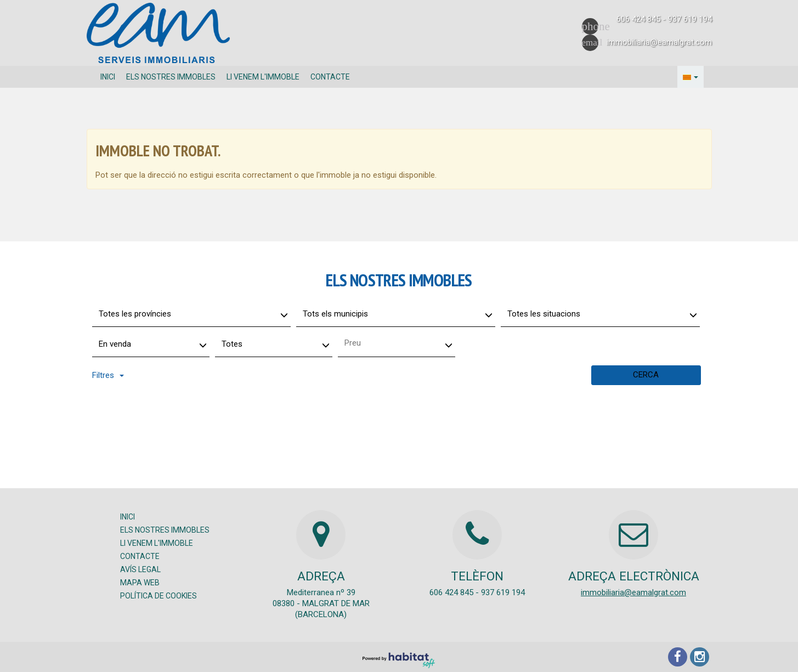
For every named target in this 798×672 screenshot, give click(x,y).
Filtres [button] (108, 375)
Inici (108, 77)
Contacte (330, 77)
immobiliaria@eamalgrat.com (633, 592)
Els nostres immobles (171, 77)
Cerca (646, 375)
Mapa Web (140, 583)
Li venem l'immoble (263, 77)
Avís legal (140, 569)
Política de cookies (159, 596)
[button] (691, 77)
